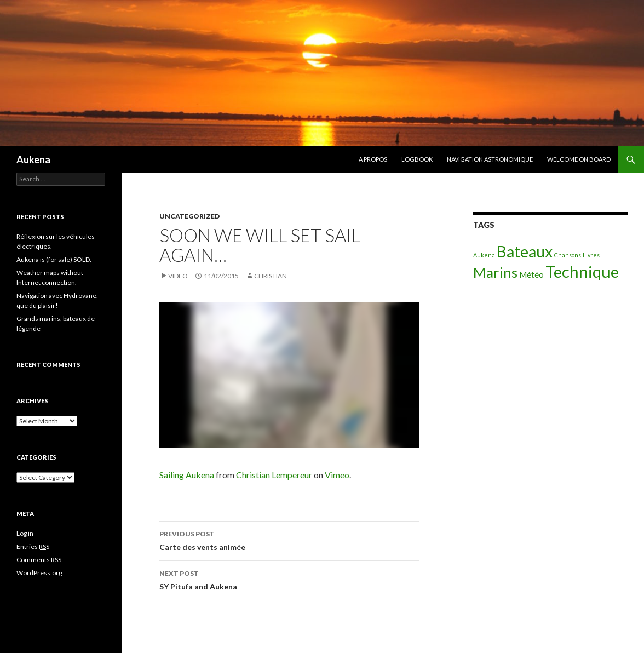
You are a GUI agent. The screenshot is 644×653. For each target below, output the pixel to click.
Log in (25, 533)
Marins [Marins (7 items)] (495, 272)
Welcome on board (579, 159)
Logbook (417, 159)
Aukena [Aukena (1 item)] (484, 255)
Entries (33, 547)
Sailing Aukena (187, 475)
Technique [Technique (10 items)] (582, 271)
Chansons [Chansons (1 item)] (568, 255)
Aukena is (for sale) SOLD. (54, 259)
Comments (39, 560)
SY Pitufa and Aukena (289, 579)
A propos (373, 159)
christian (271, 276)
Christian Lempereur (274, 475)
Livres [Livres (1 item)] (591, 255)
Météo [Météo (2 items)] (531, 274)
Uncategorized (189, 216)
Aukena (33, 159)
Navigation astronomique (490, 159)
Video (178, 276)
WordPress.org (39, 573)
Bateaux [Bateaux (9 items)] (525, 251)
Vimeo (337, 475)
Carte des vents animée (289, 540)
